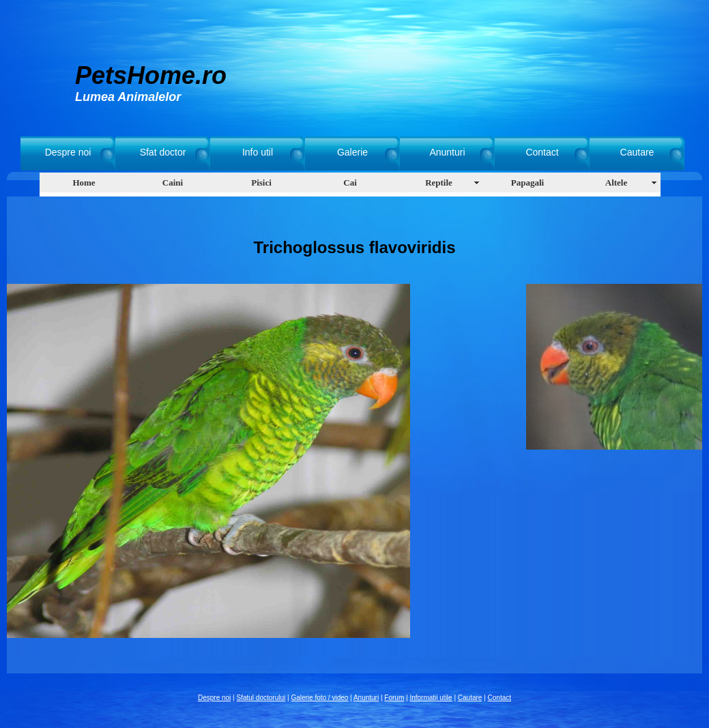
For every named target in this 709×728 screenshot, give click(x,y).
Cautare (637, 152)
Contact (542, 152)
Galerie (352, 152)
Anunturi (447, 152)
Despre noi (68, 152)
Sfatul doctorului (261, 698)
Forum (394, 698)
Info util (258, 152)
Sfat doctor (163, 152)
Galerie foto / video (319, 698)
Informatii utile (431, 698)
